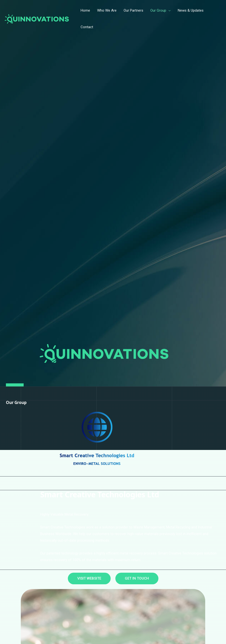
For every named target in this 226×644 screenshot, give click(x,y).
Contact (87, 27)
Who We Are (107, 10)
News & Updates (191, 10)
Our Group (158, 10)
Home (85, 10)
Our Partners (133, 10)
